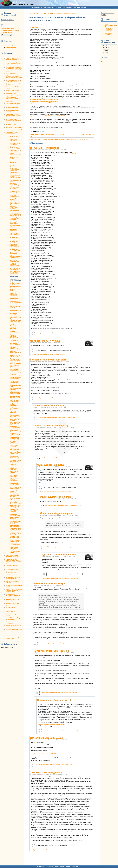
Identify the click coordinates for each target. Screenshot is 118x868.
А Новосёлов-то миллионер (14, 201)
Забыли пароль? (8, 32)
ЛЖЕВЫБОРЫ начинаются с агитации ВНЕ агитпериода (14, 139)
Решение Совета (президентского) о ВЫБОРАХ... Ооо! (15, 536)
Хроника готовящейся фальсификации (14, 168)
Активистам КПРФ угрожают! (15, 472)
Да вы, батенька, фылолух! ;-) (51, 425)
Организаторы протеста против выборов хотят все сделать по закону (13, 571)
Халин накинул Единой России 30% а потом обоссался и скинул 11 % (16, 551)
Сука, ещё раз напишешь (51, 465)
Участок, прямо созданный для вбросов (14, 383)
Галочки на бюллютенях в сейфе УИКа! (14, 475)
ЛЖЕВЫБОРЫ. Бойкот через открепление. (14, 229)
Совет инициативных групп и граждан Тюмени (14, 611)
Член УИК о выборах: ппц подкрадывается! (15, 414)
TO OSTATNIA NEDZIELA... (13, 91)
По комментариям (70, 7)
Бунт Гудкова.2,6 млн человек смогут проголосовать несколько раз (16, 273)
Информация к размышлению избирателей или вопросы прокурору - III (16, 371)
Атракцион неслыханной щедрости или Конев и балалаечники (16, 185)
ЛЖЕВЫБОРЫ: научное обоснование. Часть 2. (15, 159)
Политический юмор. (11, 575)
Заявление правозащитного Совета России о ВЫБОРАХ (14, 495)
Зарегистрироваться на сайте (11, 31)
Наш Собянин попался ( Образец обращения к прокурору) (15, 345)
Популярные (49, 7)
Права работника (110, 32)
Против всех (34, 28)
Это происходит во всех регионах (15, 269)
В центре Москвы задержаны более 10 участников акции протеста (15, 393)
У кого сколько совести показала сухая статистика (15, 540)
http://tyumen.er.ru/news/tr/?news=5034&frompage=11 (67, 154)
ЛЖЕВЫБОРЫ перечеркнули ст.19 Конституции (15, 143)
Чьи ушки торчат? (15, 282)
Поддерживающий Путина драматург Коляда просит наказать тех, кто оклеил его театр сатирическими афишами (15, 400)
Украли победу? (14, 543)
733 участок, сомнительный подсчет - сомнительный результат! (14, 467)
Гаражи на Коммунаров (12, 108)
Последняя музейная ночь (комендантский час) (13, 578)
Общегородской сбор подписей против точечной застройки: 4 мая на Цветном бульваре (14, 561)
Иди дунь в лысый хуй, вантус (59, 555)
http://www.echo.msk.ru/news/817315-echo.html (44, 100)
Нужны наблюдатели (16, 286)
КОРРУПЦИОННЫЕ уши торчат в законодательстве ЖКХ (13, 63)
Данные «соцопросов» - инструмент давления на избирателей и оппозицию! (14, 294)
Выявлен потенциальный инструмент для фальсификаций (14, 438)
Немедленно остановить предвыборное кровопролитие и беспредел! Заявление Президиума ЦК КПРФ (15, 335)
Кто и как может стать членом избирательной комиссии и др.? (14, 456)
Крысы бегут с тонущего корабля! (15, 341)
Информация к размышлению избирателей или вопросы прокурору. (15, 278)
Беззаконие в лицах (11, 93)
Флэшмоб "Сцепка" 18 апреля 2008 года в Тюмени (14, 619)
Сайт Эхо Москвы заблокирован (15, 430)
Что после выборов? (16, 364)
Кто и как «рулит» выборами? (15, 222)
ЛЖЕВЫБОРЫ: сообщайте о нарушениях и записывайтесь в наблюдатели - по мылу (15, 245)
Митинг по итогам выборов (15, 284)
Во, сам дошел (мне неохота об (54, 700)
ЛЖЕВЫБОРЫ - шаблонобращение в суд (16, 225)
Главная (32, 14)
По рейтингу (83, 7)
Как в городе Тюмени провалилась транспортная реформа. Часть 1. (13, 121)
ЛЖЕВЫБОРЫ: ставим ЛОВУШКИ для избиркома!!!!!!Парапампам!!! (15, 251)
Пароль (4, 24)
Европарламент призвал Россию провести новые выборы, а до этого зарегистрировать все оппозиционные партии (15, 487)
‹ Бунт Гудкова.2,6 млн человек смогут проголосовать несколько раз (42, 135)
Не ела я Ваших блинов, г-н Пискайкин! (14, 327)
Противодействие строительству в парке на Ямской (13, 596)
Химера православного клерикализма (12, 623)
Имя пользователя (7, 20)
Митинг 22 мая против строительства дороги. (12, 556)
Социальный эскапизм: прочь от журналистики (14, 630)
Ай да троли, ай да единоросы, (57, 513)
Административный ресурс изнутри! (15, 423)
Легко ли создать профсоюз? (14, 130)
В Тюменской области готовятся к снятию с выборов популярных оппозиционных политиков (15, 192)
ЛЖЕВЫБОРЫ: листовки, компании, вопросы (16, 239)
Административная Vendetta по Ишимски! (15, 205)
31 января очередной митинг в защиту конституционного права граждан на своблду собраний (14, 82)
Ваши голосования (11, 47)
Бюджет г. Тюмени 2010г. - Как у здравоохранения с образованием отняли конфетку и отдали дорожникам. (14, 99)
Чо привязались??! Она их (45, 341)
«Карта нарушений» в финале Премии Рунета (15, 323)
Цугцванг (12, 146)
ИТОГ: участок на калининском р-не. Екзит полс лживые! (15, 451)
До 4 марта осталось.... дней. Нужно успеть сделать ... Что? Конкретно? (15, 444)
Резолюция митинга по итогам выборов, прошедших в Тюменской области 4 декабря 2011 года (15, 531)
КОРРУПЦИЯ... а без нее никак (14, 127)
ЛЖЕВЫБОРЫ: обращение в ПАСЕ (15, 148)
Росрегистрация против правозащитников (12, 604)
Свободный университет (109, 30)
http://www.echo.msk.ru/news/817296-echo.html (44, 101)
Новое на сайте (10, 46)
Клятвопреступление (16, 150)
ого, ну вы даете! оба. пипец (55, 497)
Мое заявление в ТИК (16, 504)
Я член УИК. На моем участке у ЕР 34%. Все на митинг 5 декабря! (16, 419)
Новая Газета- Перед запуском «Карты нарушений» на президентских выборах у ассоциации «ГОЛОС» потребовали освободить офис (16, 510)
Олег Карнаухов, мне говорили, (52, 651)
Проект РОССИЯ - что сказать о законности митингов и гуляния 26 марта (14, 590)
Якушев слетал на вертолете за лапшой (16, 320)
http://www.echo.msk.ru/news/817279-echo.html (44, 103)
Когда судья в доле (11, 125)
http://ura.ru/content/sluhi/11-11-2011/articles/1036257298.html (48, 116)
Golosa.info (19, 2)
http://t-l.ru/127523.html (50, 62)
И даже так (13, 448)
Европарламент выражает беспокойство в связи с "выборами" (15, 480)
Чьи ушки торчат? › (88, 134)
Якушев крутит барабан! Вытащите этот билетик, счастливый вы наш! (16, 315)
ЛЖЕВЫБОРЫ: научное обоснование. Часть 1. (15, 154)
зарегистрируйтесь (55, 139)
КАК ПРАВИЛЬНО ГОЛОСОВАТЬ (15, 172)
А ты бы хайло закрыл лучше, (49, 406)
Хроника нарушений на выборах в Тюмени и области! (15, 433)
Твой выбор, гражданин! (13, 288)
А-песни (107, 27)
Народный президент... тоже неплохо (15, 164)
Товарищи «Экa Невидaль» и (46, 772)
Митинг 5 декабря (15, 312)
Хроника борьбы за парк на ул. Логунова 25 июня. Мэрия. (14, 626)
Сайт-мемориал (37, 7)
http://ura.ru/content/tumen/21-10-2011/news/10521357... (47, 124)
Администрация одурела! (14, 366)
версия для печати (36, 139)
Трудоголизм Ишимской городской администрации (16, 256)
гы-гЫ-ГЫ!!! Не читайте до (45, 148)
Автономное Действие (108, 34)
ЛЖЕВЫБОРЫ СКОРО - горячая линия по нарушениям (12, 134)
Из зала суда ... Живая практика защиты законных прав (13, 115)
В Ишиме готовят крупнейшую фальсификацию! (15, 426)
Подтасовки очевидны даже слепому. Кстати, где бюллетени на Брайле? (15, 521)
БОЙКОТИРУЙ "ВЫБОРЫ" (14, 208)
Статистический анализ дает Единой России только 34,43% (15, 461)
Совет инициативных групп (111, 25)
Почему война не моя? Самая (47, 738)
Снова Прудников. (11, 607)
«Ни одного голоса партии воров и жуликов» (15, 198)
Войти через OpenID (9, 28)
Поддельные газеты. (16, 310)
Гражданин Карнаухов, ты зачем (48, 360)
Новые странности (15, 517)
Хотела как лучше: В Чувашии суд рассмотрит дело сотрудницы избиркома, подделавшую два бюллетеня (15, 263)
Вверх (61, 134)
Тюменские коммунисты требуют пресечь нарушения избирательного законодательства (16, 377)
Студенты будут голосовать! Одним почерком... (15, 361)
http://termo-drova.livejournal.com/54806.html (51, 724)
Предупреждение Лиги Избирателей (15, 526)
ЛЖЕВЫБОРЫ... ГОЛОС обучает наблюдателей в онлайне (14, 234)
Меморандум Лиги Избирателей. (15, 502)
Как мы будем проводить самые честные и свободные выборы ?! (15, 176)
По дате (58, 7)
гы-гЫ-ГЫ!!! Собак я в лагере (49, 583)
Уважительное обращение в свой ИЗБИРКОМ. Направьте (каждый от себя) (15, 351)
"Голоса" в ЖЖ (109, 28)
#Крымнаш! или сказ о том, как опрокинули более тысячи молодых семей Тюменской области (14, 69)
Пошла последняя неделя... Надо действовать (15, 357)
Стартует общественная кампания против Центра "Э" (14, 59)
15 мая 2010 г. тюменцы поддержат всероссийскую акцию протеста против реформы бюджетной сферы (14, 76)
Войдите (45, 139)
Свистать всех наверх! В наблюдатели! (14, 407)
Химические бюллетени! (13, 411)
